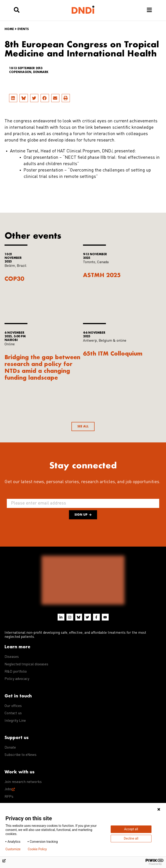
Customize (13, 849)
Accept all (131, 829)
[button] (13, 98)
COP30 (14, 279)
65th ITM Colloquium (113, 353)
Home (9, 29)
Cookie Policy (37, 849)
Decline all (131, 838)
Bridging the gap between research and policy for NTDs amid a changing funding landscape (42, 367)
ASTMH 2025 (102, 275)
